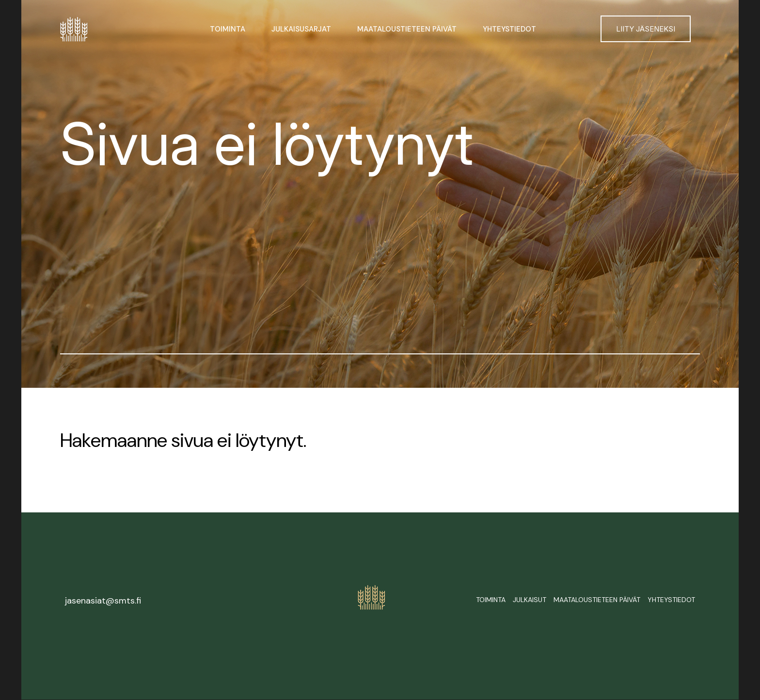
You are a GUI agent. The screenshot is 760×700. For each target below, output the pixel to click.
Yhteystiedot (509, 29)
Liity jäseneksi (646, 29)
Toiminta (228, 29)
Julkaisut (530, 600)
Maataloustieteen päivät (407, 29)
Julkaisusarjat (301, 29)
